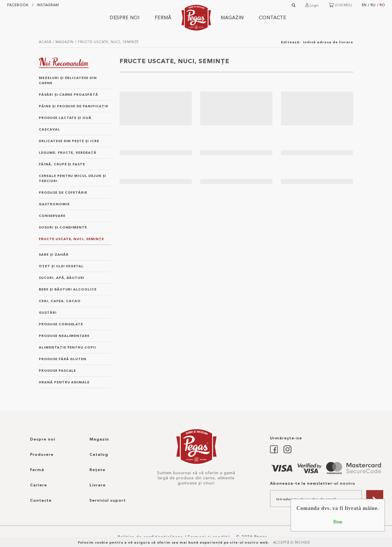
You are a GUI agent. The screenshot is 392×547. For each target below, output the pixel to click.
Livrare (98, 485)
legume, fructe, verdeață (68, 152)
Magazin (232, 18)
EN (364, 5)
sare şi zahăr (54, 254)
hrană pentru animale (64, 382)
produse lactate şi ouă (65, 118)
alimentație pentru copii (67, 347)
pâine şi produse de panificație (73, 106)
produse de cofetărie (63, 192)
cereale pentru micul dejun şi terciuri (73, 178)
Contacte (273, 18)
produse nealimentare (64, 336)
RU (373, 5)
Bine (338, 522)
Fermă (163, 18)
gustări (48, 312)
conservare (52, 216)
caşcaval (49, 129)
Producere (42, 454)
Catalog (99, 454)
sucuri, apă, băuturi (62, 278)
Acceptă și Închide (292, 542)
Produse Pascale (57, 370)
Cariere (39, 485)
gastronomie (54, 204)
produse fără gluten (63, 359)
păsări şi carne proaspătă (69, 94)
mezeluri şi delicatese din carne (68, 80)
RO (382, 5)
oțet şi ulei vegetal (61, 266)
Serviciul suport (107, 500)
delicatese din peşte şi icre (69, 141)
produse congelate (61, 324)
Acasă (45, 42)
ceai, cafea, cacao (60, 301)
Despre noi (125, 18)
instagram (48, 5)
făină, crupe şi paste (62, 164)
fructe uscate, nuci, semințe (108, 42)
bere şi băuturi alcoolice (68, 289)
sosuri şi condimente (63, 227)
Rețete (97, 470)
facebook (18, 5)
